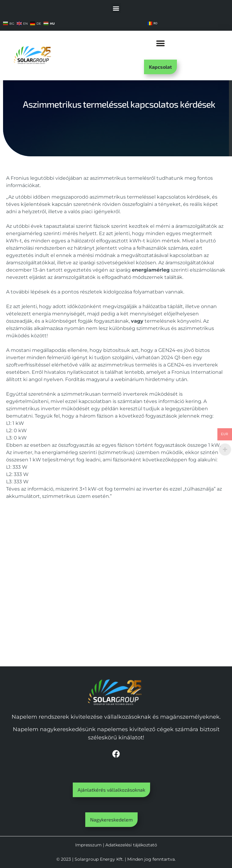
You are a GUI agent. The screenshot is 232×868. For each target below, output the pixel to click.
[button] (116, 8)
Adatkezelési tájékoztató (131, 845)
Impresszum (88, 845)
